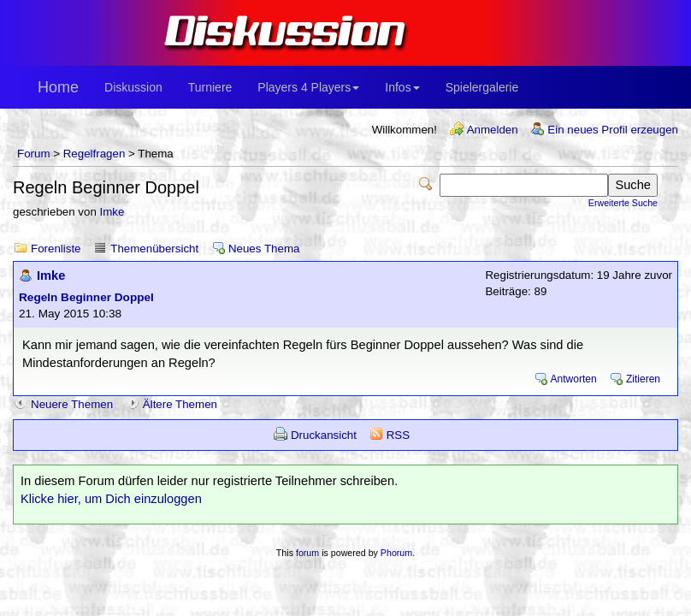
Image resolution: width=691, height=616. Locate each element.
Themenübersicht (154, 249)
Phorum (396, 553)
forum (307, 553)
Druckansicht (324, 435)
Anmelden (493, 130)
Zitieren (643, 379)
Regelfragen (94, 154)
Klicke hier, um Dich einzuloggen (111, 499)
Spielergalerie (482, 87)
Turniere (210, 87)
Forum (34, 154)
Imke (112, 212)
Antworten (574, 379)
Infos (402, 87)
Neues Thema (264, 249)
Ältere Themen (180, 404)
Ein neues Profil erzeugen (613, 130)
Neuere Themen (72, 404)
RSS (398, 435)
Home (58, 87)
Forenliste (56, 249)
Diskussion (133, 87)
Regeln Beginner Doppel (86, 297)
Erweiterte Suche (623, 203)
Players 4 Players (308, 87)
